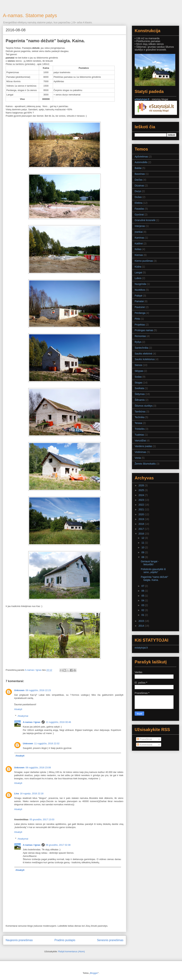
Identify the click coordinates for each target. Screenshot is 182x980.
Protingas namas (144, 330)
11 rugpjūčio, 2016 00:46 (58, 722)
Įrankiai (139, 232)
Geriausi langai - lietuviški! (150, 563)
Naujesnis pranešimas (19, 940)
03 (143, 605)
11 (143, 543)
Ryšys (138, 342)
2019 (142, 519)
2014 (142, 626)
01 (143, 615)
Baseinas (140, 174)
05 (143, 596)
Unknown (19, 690)
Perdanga (140, 313)
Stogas (139, 383)
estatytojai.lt (141, 648)
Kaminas (139, 238)
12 (143, 538)
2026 (142, 485)
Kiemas (139, 255)
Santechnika (141, 348)
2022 (142, 505)
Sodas (138, 377)
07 (143, 586)
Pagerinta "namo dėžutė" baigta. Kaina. (155, 578)
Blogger (94, 973)
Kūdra (138, 267)
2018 (142, 524)
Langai (138, 272)
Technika (140, 417)
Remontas (140, 336)
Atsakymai (23, 716)
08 (143, 557)
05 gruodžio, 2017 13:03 (42, 819)
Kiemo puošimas (144, 261)
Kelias (138, 249)
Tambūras (140, 412)
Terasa (138, 423)
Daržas (139, 180)
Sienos (138, 365)
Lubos (138, 278)
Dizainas (139, 186)
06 (143, 591)
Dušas (138, 197)
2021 (142, 509)
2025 (142, 490)
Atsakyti (18, 709)
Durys (138, 191)
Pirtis (137, 319)
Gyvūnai (139, 215)
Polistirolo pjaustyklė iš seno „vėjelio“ (153, 571)
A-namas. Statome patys (30, 15)
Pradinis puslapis (65, 940)
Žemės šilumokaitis (145, 464)
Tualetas (139, 435)
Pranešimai (144, 739)
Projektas (140, 325)
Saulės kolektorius (145, 359)
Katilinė (139, 243)
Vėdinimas (140, 452)
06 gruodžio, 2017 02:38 (58, 845)
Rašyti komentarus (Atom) (72, 951)
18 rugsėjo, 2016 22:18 (32, 793)
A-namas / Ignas (32, 722)
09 (143, 552)
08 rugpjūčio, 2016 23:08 (38, 768)
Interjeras (140, 226)
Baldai (138, 168)
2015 (142, 621)
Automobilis (141, 162)
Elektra (139, 203)
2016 (142, 534)
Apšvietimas (141, 157)
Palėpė (139, 296)
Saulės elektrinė (143, 354)
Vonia (138, 458)
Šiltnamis (140, 400)
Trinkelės (140, 429)
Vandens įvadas (143, 446)
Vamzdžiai (140, 441)
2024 (142, 495)
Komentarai (144, 745)
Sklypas (139, 371)
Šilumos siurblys (144, 406)
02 (143, 610)
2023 (142, 500)
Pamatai (139, 301)
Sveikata (139, 388)
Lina (17, 793)
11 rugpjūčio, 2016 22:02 (47, 743)
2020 (142, 514)
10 (143, 547)
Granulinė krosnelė (145, 220)
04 (143, 600)
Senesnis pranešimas (110, 940)
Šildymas (140, 394)
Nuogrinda (140, 284)
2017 (142, 529)
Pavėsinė (140, 307)
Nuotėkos (140, 290)
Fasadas (139, 209)
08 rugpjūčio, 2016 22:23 (38, 690)
